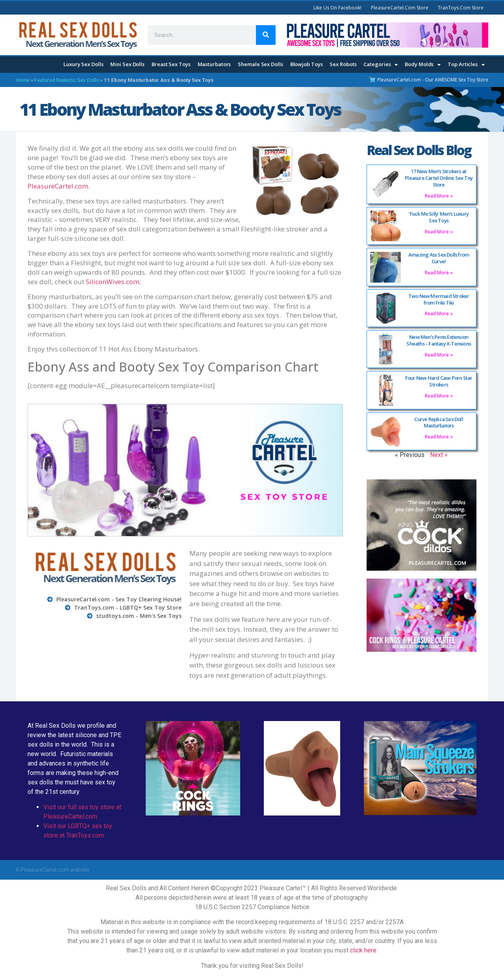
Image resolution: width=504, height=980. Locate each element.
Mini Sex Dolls (127, 64)
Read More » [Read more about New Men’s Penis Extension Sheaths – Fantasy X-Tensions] (439, 355)
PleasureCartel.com (45, 870)
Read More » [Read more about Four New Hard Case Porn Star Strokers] (439, 396)
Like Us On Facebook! (337, 8)
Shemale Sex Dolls (260, 64)
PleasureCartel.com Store (400, 8)
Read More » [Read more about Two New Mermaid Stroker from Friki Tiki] (439, 313)
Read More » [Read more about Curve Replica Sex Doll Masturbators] (439, 437)
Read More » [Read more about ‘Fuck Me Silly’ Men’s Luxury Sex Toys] (439, 232)
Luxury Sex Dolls (83, 64)
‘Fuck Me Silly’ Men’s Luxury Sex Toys (439, 217)
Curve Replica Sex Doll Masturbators (438, 423)
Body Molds (423, 65)
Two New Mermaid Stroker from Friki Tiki (439, 299)
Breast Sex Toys (171, 64)
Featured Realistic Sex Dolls (67, 80)
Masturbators (214, 64)
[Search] (266, 35)
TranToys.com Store (461, 8)
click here (363, 950)
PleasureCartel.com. (59, 186)
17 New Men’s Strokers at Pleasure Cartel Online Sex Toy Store (439, 178)
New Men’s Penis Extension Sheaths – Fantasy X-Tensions (439, 340)
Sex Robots (343, 64)
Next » (439, 455)
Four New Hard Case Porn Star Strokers (439, 381)
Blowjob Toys (307, 64)
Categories (381, 65)
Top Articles (466, 65)
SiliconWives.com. (113, 282)
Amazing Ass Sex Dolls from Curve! (439, 258)
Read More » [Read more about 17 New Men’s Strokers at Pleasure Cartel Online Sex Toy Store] (439, 196)
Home (23, 80)
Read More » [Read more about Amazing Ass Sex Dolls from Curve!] (439, 273)
